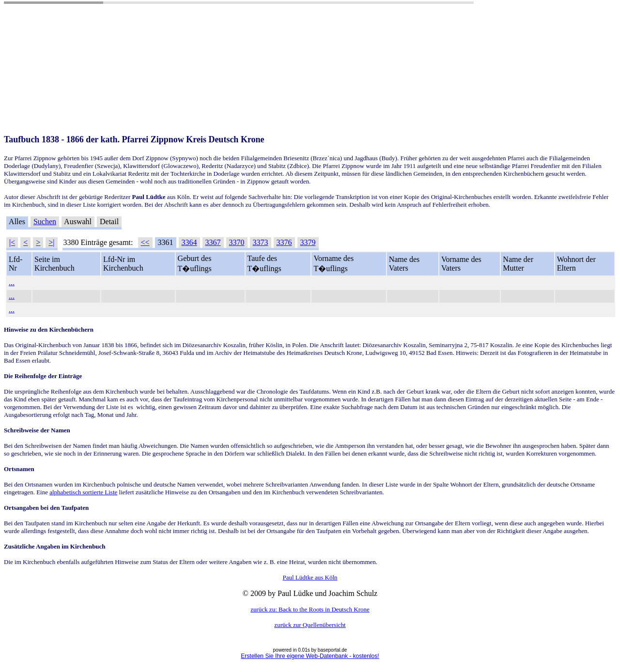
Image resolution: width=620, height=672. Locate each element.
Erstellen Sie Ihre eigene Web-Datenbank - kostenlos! (310, 656)
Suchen (45, 221)
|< (12, 242)
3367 (213, 242)
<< (145, 242)
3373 (261, 242)
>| (51, 242)
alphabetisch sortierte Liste (83, 492)
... (12, 283)
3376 (284, 242)
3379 (308, 242)
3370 (237, 242)
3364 (189, 242)
